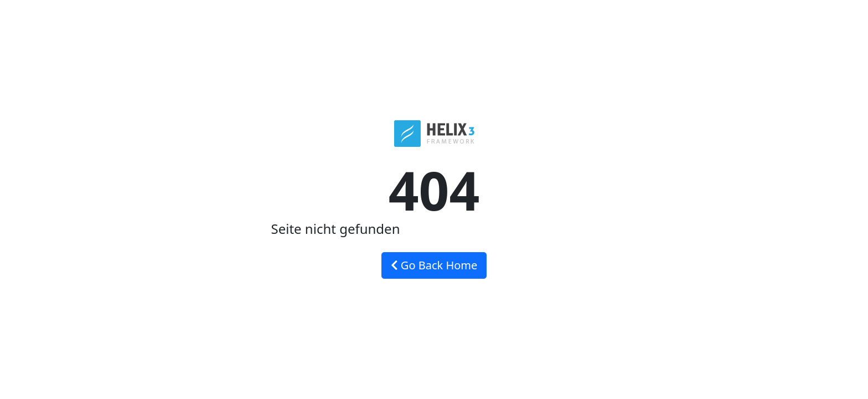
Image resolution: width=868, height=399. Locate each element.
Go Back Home (434, 265)
